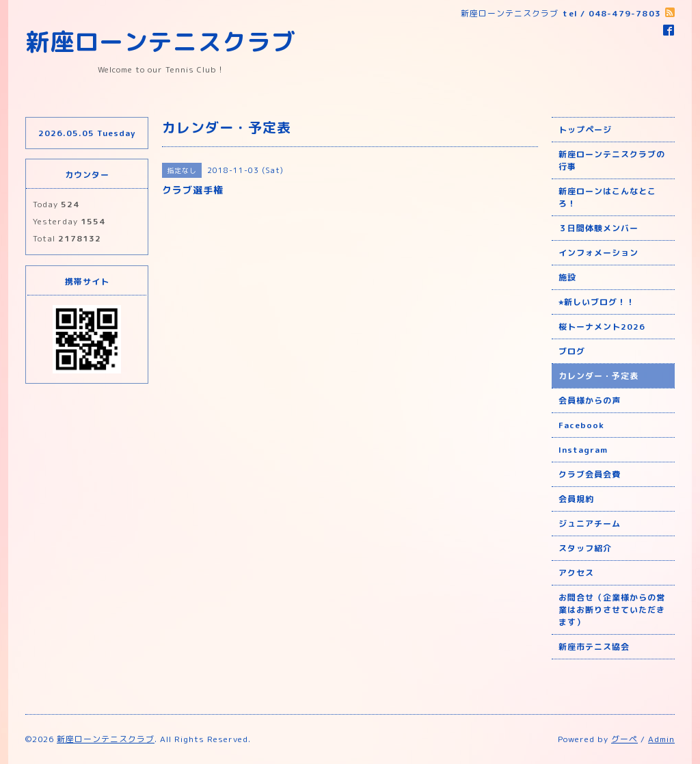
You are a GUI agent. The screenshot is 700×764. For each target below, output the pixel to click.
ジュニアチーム (590, 524)
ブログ (572, 351)
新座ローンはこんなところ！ (607, 197)
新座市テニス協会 (594, 647)
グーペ (624, 739)
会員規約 (576, 499)
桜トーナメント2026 (602, 327)
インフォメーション (598, 253)
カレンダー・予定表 (598, 376)
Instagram (583, 450)
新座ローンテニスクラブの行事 (612, 160)
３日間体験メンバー (598, 228)
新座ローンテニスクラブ (161, 41)
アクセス (576, 573)
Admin (661, 739)
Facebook (581, 425)
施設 (567, 277)
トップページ (585, 130)
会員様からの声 (590, 400)
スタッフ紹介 (585, 548)
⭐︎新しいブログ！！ (597, 302)
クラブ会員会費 (590, 474)
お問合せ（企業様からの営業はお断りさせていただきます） (612, 610)
